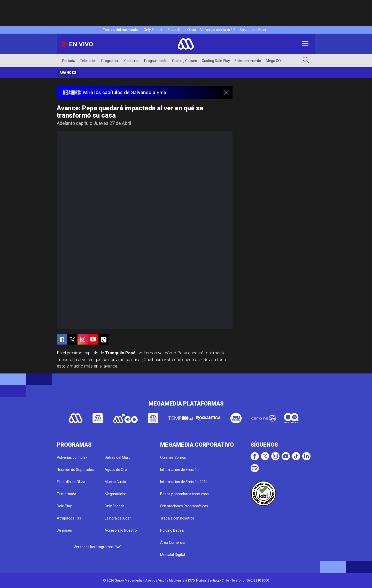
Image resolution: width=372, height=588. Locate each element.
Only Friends (154, 30)
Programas (110, 61)
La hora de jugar (118, 518)
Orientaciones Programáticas (184, 506)
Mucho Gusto (115, 482)
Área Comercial (173, 543)
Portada (69, 61)
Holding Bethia (172, 530)
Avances (68, 73)
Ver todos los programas (97, 547)
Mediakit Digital (173, 555)
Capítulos (132, 61)
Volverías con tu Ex (72, 457)
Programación (156, 61)
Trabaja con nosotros (177, 518)
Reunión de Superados (75, 470)
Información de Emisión (179, 470)
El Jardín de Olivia (182, 30)
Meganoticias (116, 494)
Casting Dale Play (216, 61)
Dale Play (64, 506)
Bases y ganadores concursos (184, 494)
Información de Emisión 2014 (184, 482)
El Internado (67, 494)
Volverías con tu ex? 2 (218, 30)
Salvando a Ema (253, 30)
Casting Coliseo (185, 61)
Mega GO (273, 61)
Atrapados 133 (69, 518)
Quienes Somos (173, 457)
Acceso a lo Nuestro (121, 530)
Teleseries (88, 61)
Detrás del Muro (118, 457)
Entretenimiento (248, 61)
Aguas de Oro (116, 470)
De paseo (64, 530)
